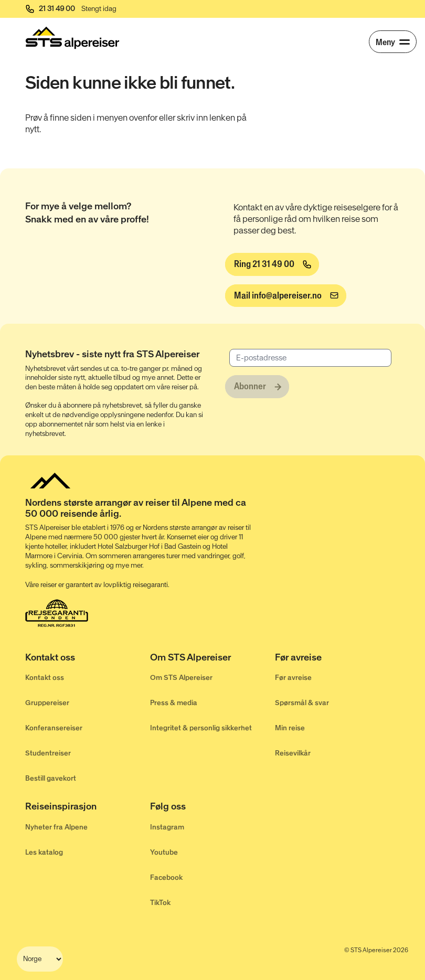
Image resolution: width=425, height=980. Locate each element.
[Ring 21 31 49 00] (272, 264)
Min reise (290, 728)
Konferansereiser (54, 728)
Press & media (174, 703)
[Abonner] (257, 387)
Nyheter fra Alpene (56, 827)
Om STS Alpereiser (181, 678)
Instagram (167, 827)
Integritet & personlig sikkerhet (201, 728)
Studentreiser (48, 753)
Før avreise (293, 678)
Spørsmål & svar (302, 703)
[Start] (72, 38)
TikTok (160, 903)
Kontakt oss (45, 678)
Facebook (166, 877)
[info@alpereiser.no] (286, 296)
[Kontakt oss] (88, 659)
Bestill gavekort (51, 778)
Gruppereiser (47, 703)
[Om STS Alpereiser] (212, 659)
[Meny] (393, 42)
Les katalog (44, 852)
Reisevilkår (293, 753)
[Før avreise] (337, 659)
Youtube (164, 852)
